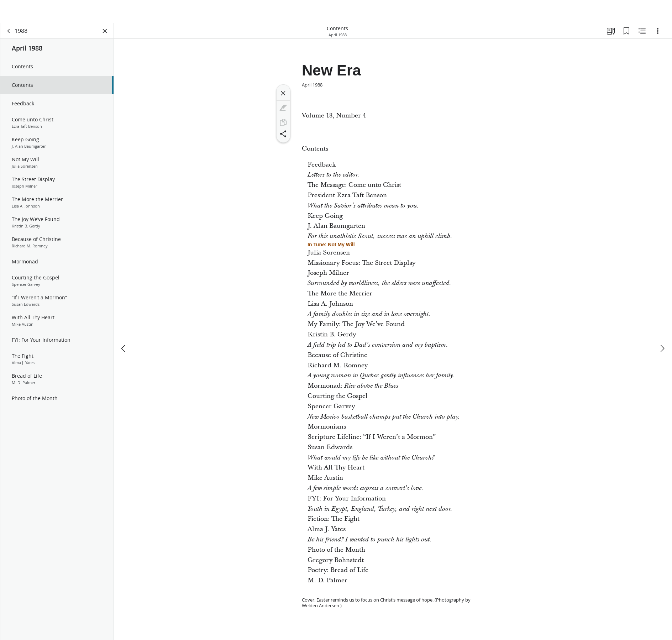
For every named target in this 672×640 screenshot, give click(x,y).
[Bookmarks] (626, 34)
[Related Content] (642, 34)
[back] (9, 34)
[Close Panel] (105, 34)
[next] (662, 327)
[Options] (658, 34)
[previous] (124, 327)
